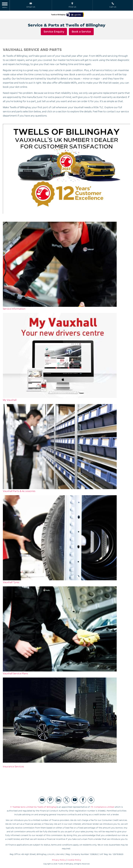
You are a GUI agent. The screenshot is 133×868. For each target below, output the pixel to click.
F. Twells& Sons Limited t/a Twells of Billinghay (33, 807)
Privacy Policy (59, 860)
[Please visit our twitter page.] (66, 800)
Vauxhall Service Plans (15, 673)
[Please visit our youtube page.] (75, 800)
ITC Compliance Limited (102, 807)
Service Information (14, 309)
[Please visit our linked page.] (58, 800)
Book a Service (81, 32)
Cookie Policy (74, 860)
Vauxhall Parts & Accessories (19, 491)
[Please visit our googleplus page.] (91, 800)
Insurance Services (13, 766)
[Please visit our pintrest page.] (50, 800)
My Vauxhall (10, 400)
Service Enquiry (54, 32)
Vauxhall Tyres (11, 582)
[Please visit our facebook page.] (83, 800)
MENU (5, 5)
